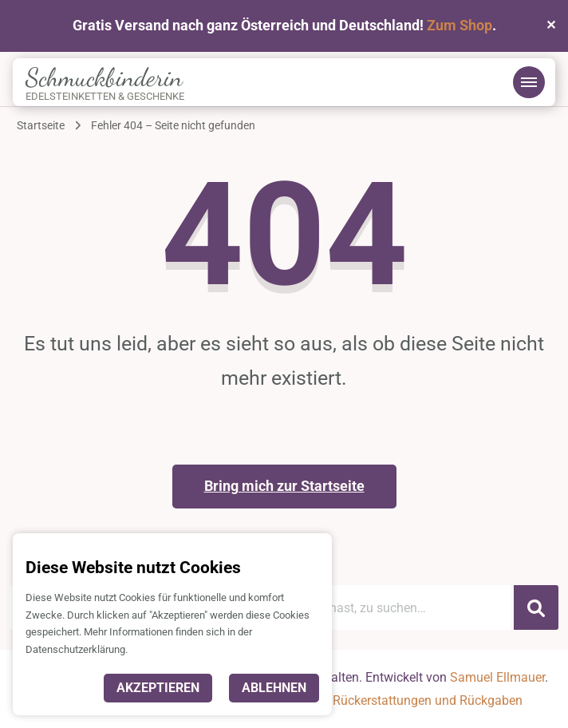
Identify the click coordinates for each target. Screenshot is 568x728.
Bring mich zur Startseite (284, 486)
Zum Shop (460, 25)
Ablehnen (274, 688)
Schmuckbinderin (104, 77)
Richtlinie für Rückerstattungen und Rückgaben (390, 700)
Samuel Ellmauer (497, 677)
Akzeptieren (158, 688)
